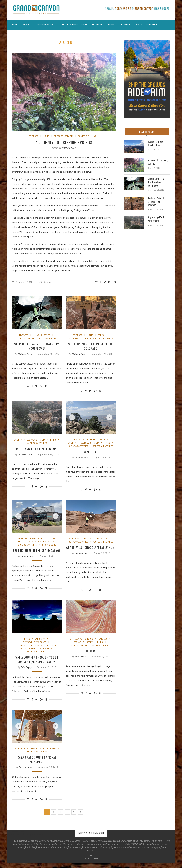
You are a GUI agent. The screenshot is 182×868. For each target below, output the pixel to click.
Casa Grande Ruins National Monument (37, 765)
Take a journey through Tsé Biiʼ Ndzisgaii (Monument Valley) (37, 665)
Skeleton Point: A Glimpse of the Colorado (91, 346)
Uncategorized (103, 650)
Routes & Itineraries (119, 25)
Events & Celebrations (147, 25)
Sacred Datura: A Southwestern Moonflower (37, 346)
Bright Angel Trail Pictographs (37, 449)
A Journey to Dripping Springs (64, 142)
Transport (98, 25)
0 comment (47, 282)
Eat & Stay (27, 25)
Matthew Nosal (69, 148)
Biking (74, 440)
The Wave (91, 656)
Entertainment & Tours (75, 25)
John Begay (26, 673)
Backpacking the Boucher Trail (159, 143)
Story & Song (49, 339)
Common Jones (81, 458)
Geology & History (36, 440)
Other (47, 335)
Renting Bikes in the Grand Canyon (37, 551)
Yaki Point (91, 452)
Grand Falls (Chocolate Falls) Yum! (91, 550)
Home (15, 25)
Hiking (46, 136)
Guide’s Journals (21, 34)
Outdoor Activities (48, 25)
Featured (34, 136)
